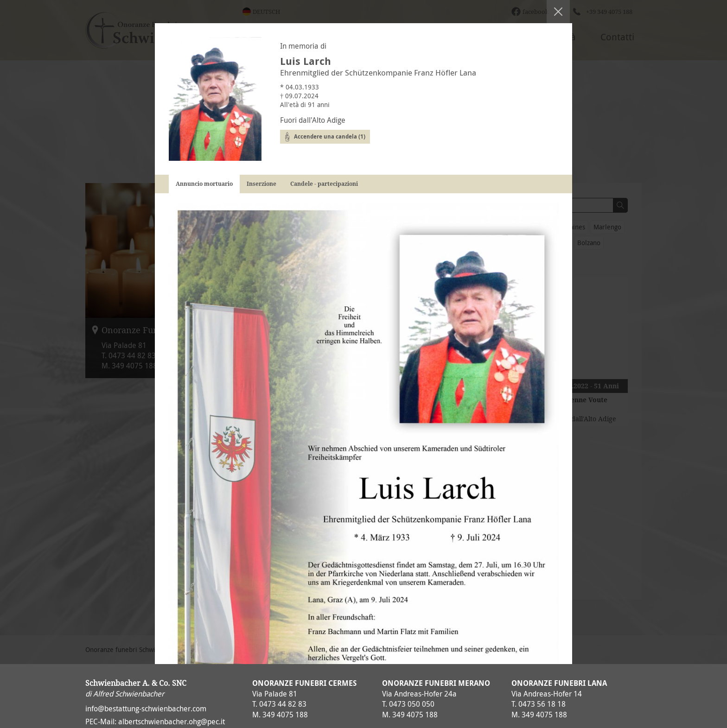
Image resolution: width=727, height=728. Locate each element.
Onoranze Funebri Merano (436, 683)
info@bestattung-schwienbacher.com (146, 709)
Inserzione (261, 184)
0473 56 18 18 (542, 704)
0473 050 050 (412, 704)
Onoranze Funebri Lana (559, 683)
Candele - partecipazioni (324, 184)
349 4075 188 (285, 715)
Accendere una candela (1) (330, 136)
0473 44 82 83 (283, 704)
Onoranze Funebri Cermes (304, 683)
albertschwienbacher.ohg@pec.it (172, 722)
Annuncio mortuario (204, 184)
